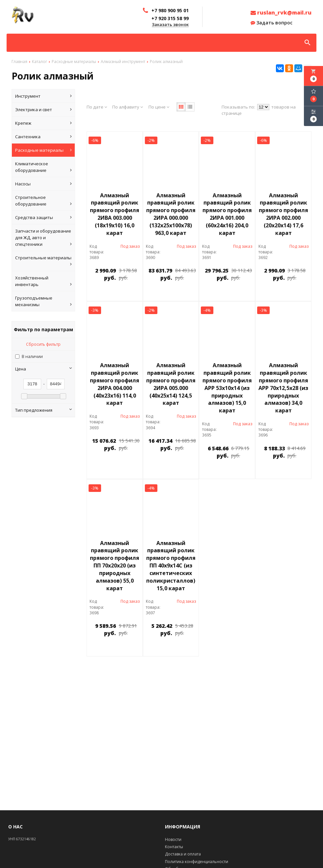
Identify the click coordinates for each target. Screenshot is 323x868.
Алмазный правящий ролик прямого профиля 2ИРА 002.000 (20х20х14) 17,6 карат (283, 214)
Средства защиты (43, 217)
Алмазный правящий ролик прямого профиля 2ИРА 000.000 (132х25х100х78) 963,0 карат (171, 214)
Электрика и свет (43, 110)
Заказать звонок (170, 25)
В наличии (32, 356)
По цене (159, 107)
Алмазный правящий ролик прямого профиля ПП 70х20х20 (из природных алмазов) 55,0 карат (115, 566)
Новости (173, 839)
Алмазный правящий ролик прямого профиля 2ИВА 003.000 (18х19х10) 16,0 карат (115, 214)
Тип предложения (43, 410)
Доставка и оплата (183, 854)
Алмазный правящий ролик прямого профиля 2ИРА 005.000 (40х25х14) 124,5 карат (171, 384)
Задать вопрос (271, 23)
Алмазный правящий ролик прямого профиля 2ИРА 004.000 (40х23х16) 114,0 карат (115, 384)
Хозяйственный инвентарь (43, 281)
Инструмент (43, 96)
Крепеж (43, 123)
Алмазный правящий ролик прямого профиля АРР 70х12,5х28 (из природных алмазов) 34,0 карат (283, 388)
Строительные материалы (43, 261)
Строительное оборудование (43, 201)
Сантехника (43, 137)
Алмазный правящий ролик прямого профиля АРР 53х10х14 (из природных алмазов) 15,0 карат (227, 388)
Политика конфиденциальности (197, 862)
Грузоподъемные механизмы (43, 301)
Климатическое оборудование (43, 167)
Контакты (174, 847)
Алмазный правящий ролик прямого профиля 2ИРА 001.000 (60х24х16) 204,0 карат (227, 214)
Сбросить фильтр (43, 344)
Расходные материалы (43, 150)
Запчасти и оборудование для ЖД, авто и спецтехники (43, 238)
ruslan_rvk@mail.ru (281, 13)
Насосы (43, 184)
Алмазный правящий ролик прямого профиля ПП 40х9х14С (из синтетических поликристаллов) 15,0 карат (171, 566)
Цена (43, 369)
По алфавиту (128, 107)
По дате (97, 107)
